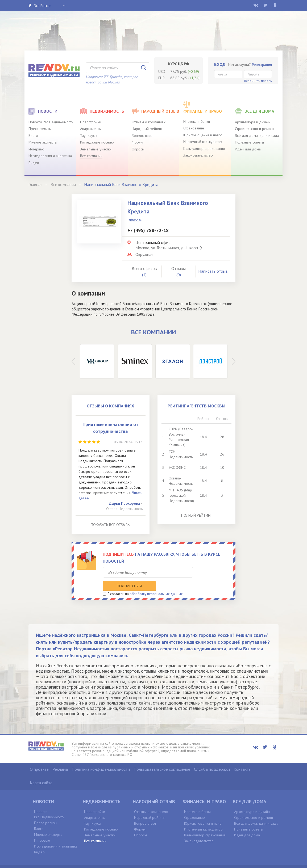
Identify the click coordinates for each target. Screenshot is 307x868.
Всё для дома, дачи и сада (257, 136)
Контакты (242, 758)
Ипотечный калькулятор (203, 142)
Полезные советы (249, 142)
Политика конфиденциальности (101, 758)
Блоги (33, 136)
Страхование (194, 128)
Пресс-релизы (40, 129)
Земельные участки (96, 149)
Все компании (91, 156)
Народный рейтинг (147, 129)
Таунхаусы (89, 136)
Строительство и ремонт (254, 129)
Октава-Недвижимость (124, 509)
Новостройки (91, 122)
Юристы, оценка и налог (203, 135)
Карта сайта (41, 772)
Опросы (138, 149)
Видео (34, 163)
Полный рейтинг (197, 515)
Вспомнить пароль (258, 81)
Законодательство (198, 155)
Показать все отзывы (111, 525)
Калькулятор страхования (204, 149)
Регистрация (262, 65)
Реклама (60, 758)
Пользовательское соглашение (162, 758)
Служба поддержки (212, 758)
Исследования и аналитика (50, 156)
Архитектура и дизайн (253, 122)
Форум (137, 142)
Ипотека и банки (197, 121)
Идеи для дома (248, 149)
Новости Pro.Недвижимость (51, 122)
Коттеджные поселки (97, 142)
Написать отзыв (213, 271)
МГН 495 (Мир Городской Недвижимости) (181, 495)
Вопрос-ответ (143, 136)
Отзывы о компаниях (149, 122)
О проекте (39, 758)
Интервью (36, 149)
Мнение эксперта (43, 142)
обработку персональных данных (156, 583)
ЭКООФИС (177, 467)
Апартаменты (91, 129)
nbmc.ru (136, 220)
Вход (220, 64)
